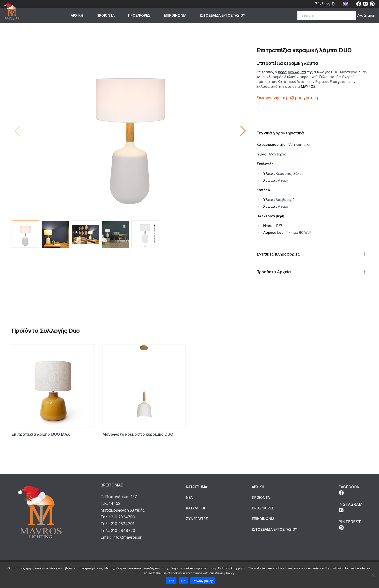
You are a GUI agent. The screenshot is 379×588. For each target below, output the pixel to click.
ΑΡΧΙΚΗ (77, 15)
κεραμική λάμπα (292, 72)
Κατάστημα (197, 487)
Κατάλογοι (195, 508)
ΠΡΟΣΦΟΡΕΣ (139, 15)
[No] (373, 575)
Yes (171, 581)
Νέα (189, 497)
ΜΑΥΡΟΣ (308, 86)
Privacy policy (203, 581)
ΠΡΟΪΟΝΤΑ (106, 15)
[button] (243, 131)
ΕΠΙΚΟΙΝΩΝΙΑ (175, 15)
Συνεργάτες (197, 519)
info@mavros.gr (127, 537)
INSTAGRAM (350, 507)
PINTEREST (350, 525)
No (183, 581)
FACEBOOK (349, 490)
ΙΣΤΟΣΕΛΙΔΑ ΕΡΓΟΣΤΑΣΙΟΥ (223, 15)
